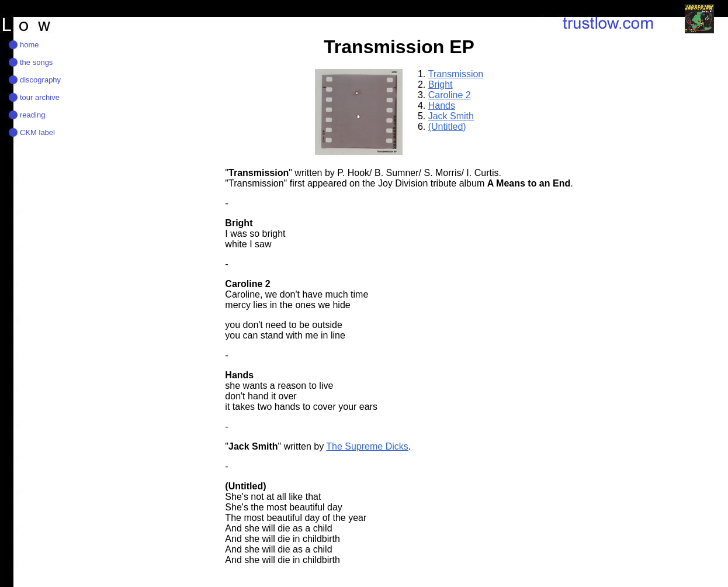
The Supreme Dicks (367, 446)
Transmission (456, 74)
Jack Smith (451, 116)
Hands (442, 106)
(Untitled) (447, 127)
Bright (441, 84)
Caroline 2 (450, 95)
